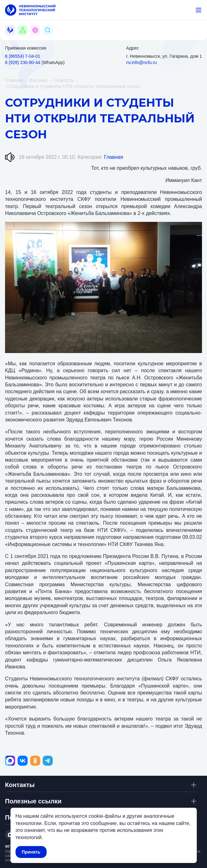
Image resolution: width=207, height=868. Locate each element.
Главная (14, 80)
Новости (64, 80)
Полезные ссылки (33, 801)
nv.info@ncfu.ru (142, 62)
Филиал (38, 80)
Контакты (20, 785)
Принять (31, 852)
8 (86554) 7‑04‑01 (23, 56)
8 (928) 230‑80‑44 (23, 62)
